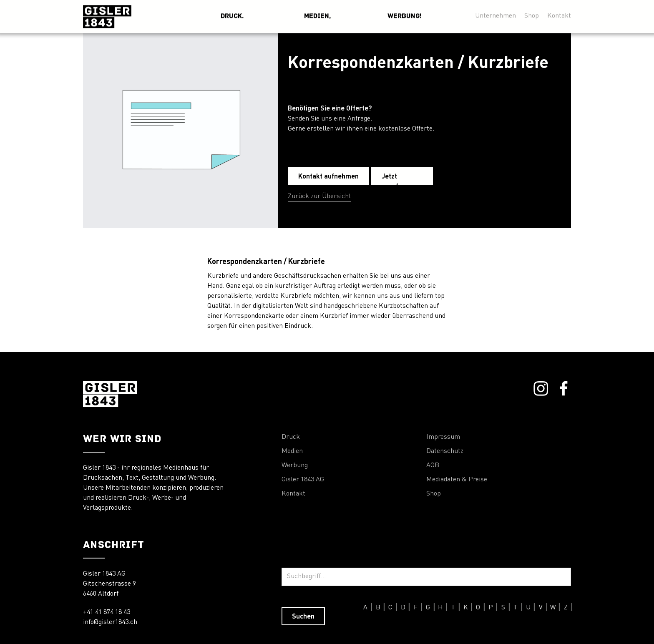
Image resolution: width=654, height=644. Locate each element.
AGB (433, 465)
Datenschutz (445, 451)
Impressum (443, 437)
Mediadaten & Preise (457, 480)
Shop (532, 14)
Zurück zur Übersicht (319, 196)
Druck (291, 437)
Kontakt (559, 14)
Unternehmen (496, 14)
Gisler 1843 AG (303, 480)
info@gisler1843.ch (110, 622)
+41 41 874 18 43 (107, 612)
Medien (292, 451)
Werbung (295, 465)
